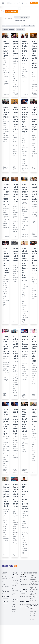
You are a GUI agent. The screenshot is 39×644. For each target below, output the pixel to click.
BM (11, 3)
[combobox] (20, 20)
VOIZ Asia (15, 580)
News (32, 608)
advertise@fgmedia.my (28, 607)
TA (17, 3)
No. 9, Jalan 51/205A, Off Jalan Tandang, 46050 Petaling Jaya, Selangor (34, 594)
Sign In (27, 3)
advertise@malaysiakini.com (29, 604)
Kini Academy (15, 589)
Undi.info (14, 586)
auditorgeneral (22, 17)
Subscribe (34, 3)
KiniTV (14, 578)
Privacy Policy (14, 610)
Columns (33, 611)
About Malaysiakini (6, 577)
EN (8, 3)
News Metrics (14, 594)
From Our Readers (33, 615)
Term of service (14, 606)
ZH (14, 3)
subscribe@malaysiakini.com (29, 584)
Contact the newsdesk (24, 593)
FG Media (15, 583)
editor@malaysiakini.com (28, 596)
